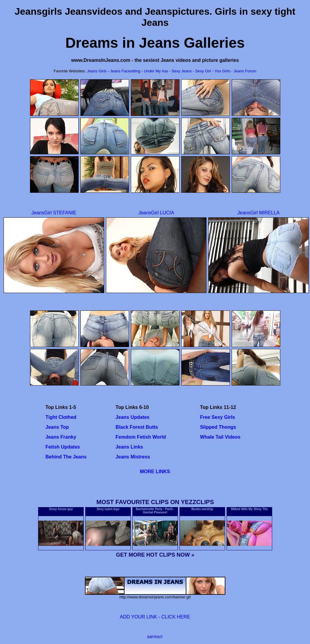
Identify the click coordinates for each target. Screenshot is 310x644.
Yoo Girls (222, 71)
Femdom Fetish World (141, 437)
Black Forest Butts (137, 427)
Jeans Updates (132, 417)
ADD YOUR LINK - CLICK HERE (155, 617)
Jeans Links (129, 447)
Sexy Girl (203, 71)
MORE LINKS (155, 472)
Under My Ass (156, 71)
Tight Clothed (61, 417)
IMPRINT (155, 637)
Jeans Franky (61, 437)
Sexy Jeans (182, 71)
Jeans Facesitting (125, 71)
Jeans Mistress (133, 457)
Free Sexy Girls (218, 417)
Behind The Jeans (66, 457)
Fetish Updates (63, 447)
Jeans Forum (245, 71)
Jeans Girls (97, 71)
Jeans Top (57, 427)
